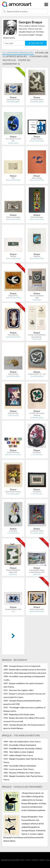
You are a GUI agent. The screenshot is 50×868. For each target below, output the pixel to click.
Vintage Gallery (13, 143)
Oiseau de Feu (13, 296)
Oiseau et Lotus (13, 413)
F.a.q (48, 860)
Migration (37, 256)
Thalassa (13, 256)
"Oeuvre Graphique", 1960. (37, 297)
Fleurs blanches (13, 335)
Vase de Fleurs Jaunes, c (13, 492)
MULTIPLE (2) (9, 60)
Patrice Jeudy (37, 339)
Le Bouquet (13, 531)
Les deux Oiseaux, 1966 (13, 609)
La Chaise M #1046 (37, 531)
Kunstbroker (37, 300)
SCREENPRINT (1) (11, 64)
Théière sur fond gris (13, 217)
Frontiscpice (37, 452)
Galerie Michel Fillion (37, 141)
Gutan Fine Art (13, 415)
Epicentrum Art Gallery (13, 455)
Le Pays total (37, 492)
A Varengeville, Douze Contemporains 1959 (37, 571)
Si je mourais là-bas (13, 99)
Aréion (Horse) (13, 374)
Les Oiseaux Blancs (37, 99)
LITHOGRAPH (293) (38, 56)
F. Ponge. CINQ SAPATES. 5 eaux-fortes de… (37, 336)
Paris (13, 178)
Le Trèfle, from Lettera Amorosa (37, 414)
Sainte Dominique (37, 217)
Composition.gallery (13, 102)
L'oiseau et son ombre (37, 609)
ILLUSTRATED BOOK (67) (15, 56)
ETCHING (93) (42, 53)
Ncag (13, 611)
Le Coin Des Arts (37, 455)
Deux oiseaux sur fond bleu (13, 140)
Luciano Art (13, 574)
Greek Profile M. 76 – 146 (37, 374)
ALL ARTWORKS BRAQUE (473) (18, 53)
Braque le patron (37, 139)
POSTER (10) (24, 60)
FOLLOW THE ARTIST (36, 44)
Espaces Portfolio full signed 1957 (13, 571)
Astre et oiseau (37, 178)
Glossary (42, 860)
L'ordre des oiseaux (13, 452)
